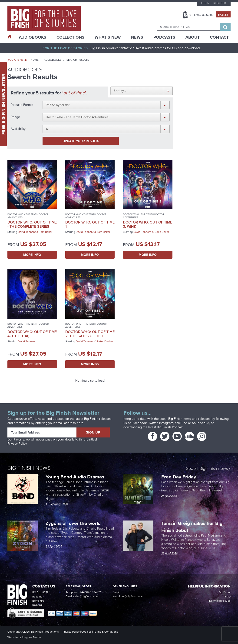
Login (205, 3)
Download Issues (220, 601)
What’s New (108, 37)
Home (35, 60)
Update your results (81, 141)
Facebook (140, 423)
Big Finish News (29, 468)
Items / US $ (201, 15)
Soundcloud (201, 423)
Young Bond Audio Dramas (75, 477)
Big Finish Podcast (170, 427)
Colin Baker (162, 232)
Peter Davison (106, 341)
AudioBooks (33, 37)
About (193, 37)
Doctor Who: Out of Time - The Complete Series (32, 224)
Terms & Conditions (106, 632)
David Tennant (27, 232)
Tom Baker (46, 232)
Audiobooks (53, 60)
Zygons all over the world (74, 523)
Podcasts (164, 37)
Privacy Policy (17, 444)
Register (220, 3)
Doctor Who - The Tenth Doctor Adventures (28, 216)
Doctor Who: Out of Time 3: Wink (148, 224)
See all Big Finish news (207, 468)
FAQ (228, 597)
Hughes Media (31, 637)
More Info (32, 255)
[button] (142, 91)
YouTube (181, 423)
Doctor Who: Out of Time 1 (90, 224)
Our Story (225, 592)
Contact (219, 37)
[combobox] (188, 27)
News (137, 37)
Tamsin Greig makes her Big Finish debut (192, 527)
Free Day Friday (179, 477)
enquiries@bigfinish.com (128, 596)
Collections (70, 37)
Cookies (86, 632)
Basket (223, 15)
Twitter (153, 423)
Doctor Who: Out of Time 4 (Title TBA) (32, 334)
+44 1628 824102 (90, 592)
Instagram (166, 423)
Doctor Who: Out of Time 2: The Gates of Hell (90, 334)
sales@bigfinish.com (86, 596)
